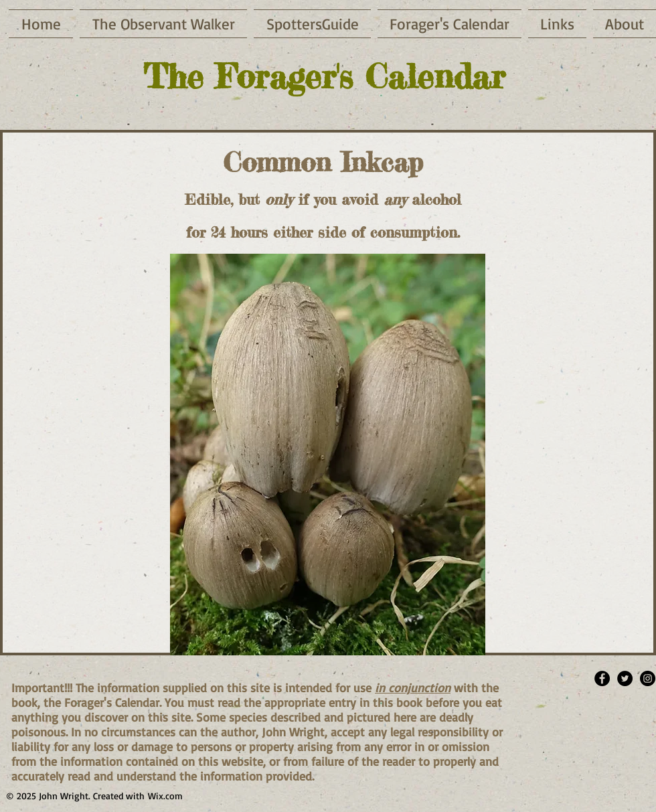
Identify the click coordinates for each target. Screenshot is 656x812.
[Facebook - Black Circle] (602, 678)
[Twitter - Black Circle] (625, 678)
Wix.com (165, 796)
